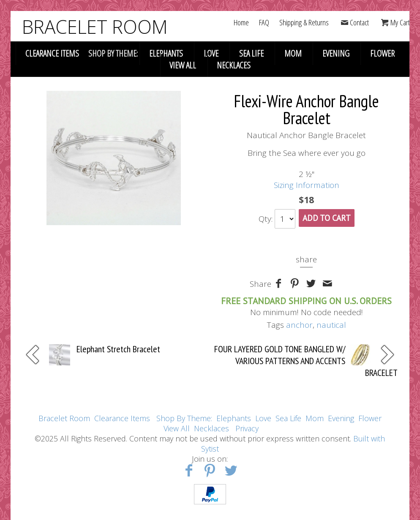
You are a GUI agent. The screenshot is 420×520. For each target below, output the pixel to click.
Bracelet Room (64, 418)
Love (211, 53)
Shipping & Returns (304, 22)
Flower (382, 53)
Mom (293, 53)
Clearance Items (52, 53)
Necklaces (234, 65)
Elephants (166, 53)
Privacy (247, 428)
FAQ (264, 22)
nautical (331, 325)
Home (241, 22)
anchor (299, 325)
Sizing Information (307, 185)
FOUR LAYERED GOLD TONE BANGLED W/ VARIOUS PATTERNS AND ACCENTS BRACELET (306, 361)
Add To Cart (327, 218)
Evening (336, 53)
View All (183, 65)
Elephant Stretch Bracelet (118, 349)
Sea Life (251, 53)
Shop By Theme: (185, 418)
